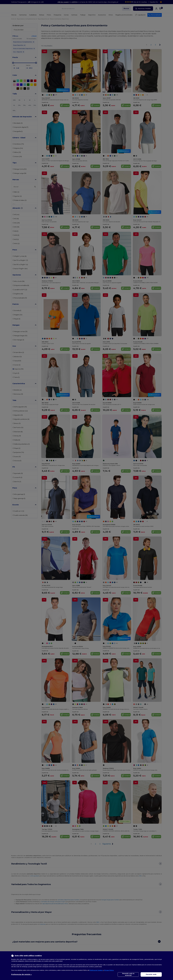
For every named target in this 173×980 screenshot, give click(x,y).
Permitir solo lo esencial (128, 974)
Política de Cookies (96, 970)
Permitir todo (151, 974)
